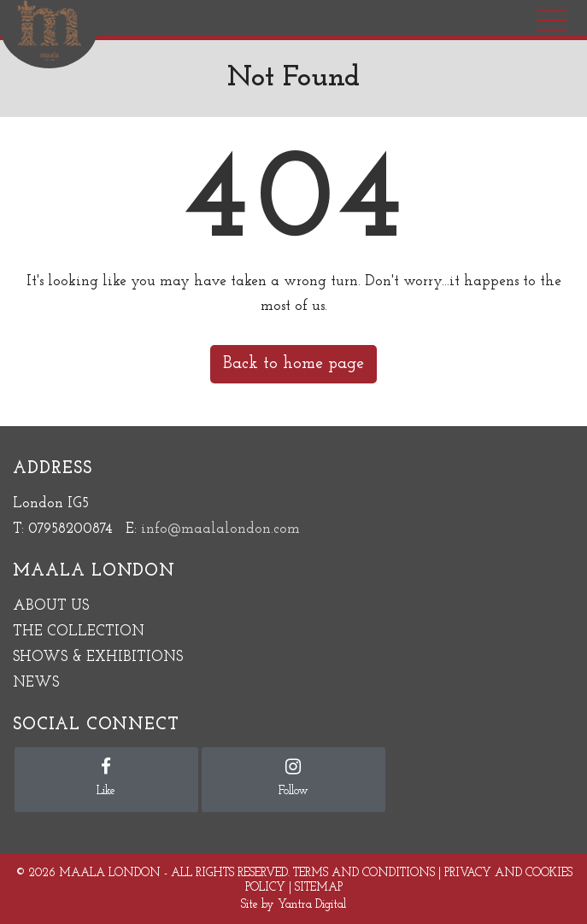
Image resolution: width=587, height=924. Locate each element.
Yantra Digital (312, 905)
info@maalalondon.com (220, 529)
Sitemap (319, 888)
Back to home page (293, 364)
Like (106, 778)
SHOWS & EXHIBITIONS (98, 657)
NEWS (36, 683)
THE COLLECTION (79, 632)
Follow (293, 778)
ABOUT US (51, 606)
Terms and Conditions (364, 873)
